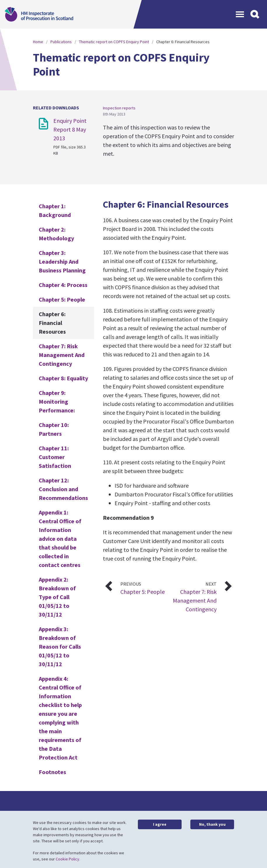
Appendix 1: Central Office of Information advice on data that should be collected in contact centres (60, 539)
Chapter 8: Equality (63, 378)
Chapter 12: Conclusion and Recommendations (63, 489)
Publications (61, 42)
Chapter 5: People (62, 299)
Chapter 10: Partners (54, 429)
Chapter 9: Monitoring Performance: (57, 401)
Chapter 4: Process (63, 285)
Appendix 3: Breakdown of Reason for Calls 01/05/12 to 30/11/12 (60, 646)
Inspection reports (119, 108)
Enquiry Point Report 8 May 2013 (70, 129)
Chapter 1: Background (55, 210)
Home (38, 42)
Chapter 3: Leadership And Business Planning (62, 261)
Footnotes (52, 772)
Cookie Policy (67, 859)
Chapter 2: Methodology (56, 234)
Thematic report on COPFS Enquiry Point (114, 42)
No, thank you (212, 824)
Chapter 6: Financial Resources (52, 323)
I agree (160, 824)
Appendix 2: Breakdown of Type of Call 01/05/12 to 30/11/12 (57, 597)
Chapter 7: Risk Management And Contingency (62, 355)
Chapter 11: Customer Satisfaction (55, 457)
